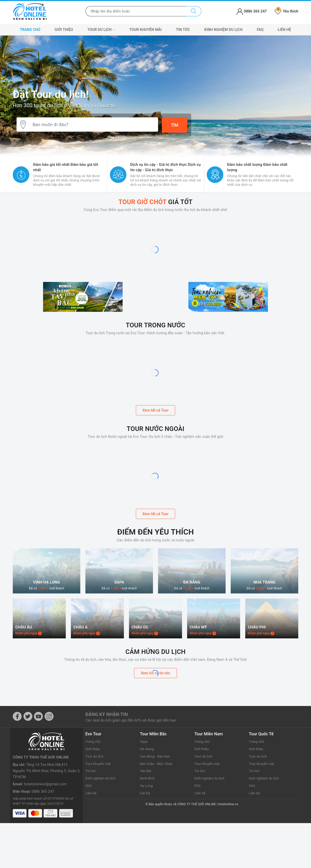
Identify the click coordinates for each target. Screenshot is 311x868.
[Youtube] (38, 775)
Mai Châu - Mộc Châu (158, 822)
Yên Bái (146, 829)
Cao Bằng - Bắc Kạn (156, 815)
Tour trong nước (155, 348)
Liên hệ (284, 30)
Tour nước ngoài (156, 451)
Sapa (144, 800)
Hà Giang (147, 808)
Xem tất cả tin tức (155, 732)
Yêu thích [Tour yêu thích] (287, 11)
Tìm (175, 125)
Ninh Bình (148, 837)
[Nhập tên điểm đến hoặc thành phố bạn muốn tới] (136, 11)
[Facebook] (17, 775)
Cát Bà (145, 852)
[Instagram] (49, 775)
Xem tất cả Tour (155, 433)
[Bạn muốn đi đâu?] (93, 125)
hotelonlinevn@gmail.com (45, 824)
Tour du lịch (101, 30)
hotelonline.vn (228, 863)
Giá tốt (155, 201)
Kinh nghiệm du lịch (223, 30)
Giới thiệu (64, 30)
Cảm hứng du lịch (155, 710)
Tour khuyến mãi (145, 30)
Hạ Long (147, 844)
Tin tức (183, 30)
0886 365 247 (43, 831)
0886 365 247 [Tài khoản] (252, 11)
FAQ (260, 30)
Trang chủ (30, 30)
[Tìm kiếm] (194, 11)
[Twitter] (28, 775)
